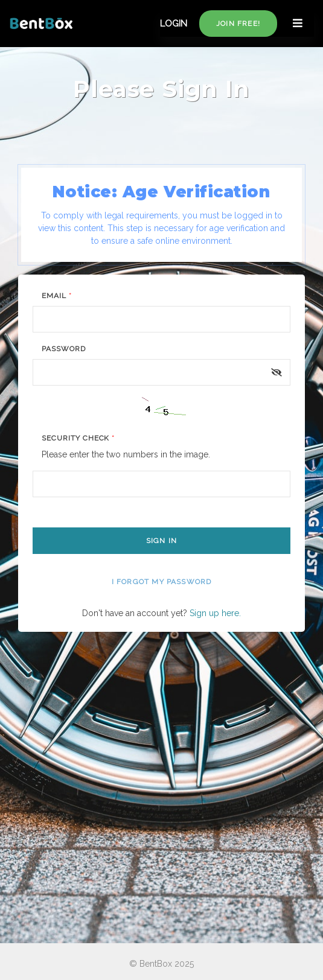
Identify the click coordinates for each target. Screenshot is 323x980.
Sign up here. (215, 613)
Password (64, 349)
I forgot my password (162, 582)
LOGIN (174, 24)
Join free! (238, 24)
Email (57, 296)
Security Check (78, 438)
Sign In (161, 541)
